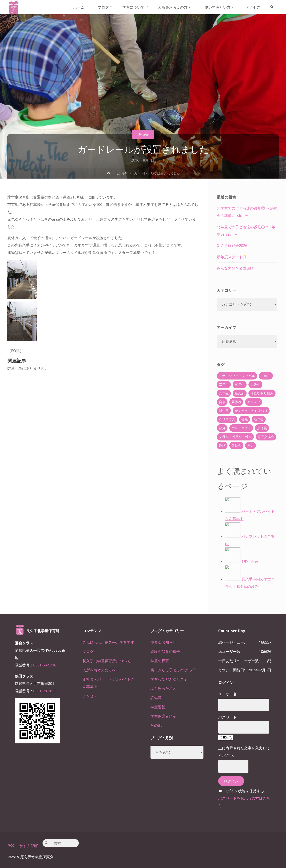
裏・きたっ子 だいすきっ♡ (173, 670)
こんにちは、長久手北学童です (108, 642)
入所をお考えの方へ (99, 670)
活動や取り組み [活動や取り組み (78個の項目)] (262, 393)
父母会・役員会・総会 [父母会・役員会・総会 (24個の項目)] (235, 437)
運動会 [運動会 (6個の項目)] (236, 445)
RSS (11, 846)
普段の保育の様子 (165, 651)
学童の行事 (160, 661)
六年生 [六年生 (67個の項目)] (224, 393)
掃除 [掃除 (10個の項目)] (245, 419)
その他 (156, 725)
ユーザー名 (227, 694)
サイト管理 (28, 846)
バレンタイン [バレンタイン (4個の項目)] (241, 428)
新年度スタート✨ (232, 257)
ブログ (88, 651)
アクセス (90, 696)
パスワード (227, 717)
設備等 (143, 134)
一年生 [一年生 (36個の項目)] (266, 376)
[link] (271, 7)
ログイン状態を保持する (244, 791)
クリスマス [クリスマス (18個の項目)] (227, 419)
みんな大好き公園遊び (235, 268)
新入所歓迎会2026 (232, 245)
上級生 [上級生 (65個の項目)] (255, 384)
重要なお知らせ (163, 642)
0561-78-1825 (45, 691)
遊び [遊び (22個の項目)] (222, 445)
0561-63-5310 (45, 665)
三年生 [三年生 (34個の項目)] (240, 384)
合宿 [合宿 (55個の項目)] (222, 402)
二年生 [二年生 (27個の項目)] (224, 384)
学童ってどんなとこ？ (169, 679)
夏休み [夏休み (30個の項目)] (236, 402)
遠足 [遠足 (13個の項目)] (250, 445)
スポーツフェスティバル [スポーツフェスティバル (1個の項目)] (237, 376)
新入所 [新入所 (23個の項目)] (240, 393)
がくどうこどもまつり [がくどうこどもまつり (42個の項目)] (251, 411)
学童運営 (158, 707)
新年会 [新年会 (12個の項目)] (259, 419)
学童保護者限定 (163, 716)
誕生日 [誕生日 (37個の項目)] (224, 411)
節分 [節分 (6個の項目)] (222, 428)
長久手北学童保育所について (107, 661)
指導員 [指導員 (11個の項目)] (262, 428)
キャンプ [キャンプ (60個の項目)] (254, 402)
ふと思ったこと (163, 688)
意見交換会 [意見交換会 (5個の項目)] (266, 437)
